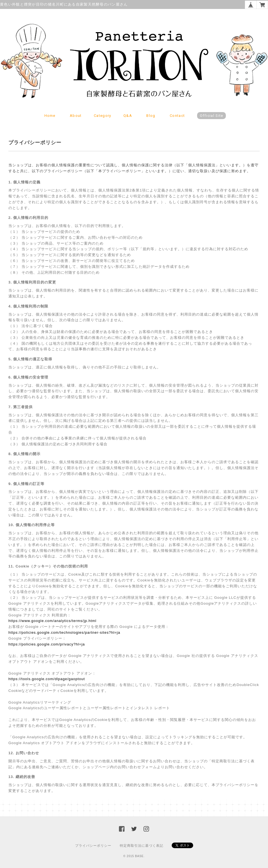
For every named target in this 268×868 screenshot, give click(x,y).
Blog (151, 116)
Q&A (128, 116)
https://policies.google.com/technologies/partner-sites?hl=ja (64, 632)
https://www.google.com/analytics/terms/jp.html (52, 621)
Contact (177, 116)
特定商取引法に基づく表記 (142, 846)
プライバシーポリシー (93, 846)
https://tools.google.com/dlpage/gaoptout (47, 679)
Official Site (212, 116)
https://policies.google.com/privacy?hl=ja (47, 644)
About (76, 116)
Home (50, 116)
